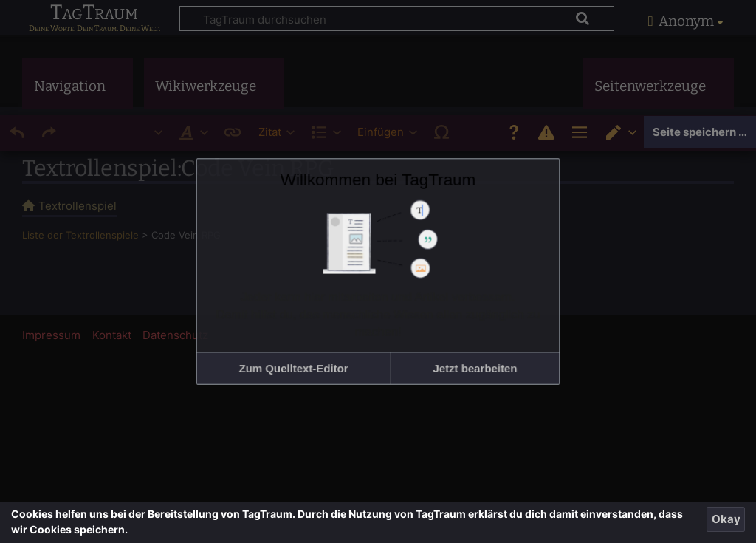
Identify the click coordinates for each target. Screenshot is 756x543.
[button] (318, 340)
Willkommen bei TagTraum (378, 206)
